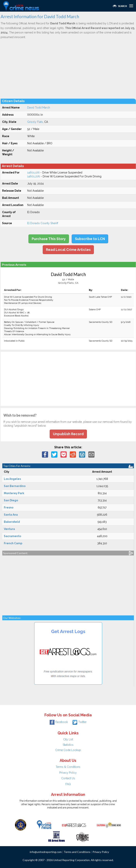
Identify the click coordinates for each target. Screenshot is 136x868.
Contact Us (68, 778)
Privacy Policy (68, 773)
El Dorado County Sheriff (43, 223)
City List (68, 739)
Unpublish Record (68, 434)
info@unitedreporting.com (46, 852)
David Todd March (39, 108)
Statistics (68, 745)
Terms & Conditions (68, 767)
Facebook (59, 722)
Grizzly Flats (35, 122)
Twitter (79, 722)
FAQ (68, 784)
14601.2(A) (34, 176)
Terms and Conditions (77, 852)
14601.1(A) (33, 173)
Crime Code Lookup (68, 750)
